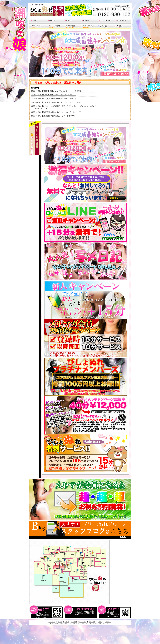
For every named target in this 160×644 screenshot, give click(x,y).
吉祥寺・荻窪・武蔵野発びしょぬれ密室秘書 (69, 560)
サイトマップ (107, 624)
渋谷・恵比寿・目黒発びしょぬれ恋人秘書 (82, 567)
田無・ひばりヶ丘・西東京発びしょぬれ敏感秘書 (65, 554)
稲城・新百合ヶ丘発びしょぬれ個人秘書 (62, 570)
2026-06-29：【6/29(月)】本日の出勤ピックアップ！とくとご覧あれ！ (57, 102)
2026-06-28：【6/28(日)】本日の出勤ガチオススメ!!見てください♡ (56, 112)
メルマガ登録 (63, 624)
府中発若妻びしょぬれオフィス (61, 565)
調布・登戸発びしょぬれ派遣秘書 (71, 563)
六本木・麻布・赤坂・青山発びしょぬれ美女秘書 (85, 567)
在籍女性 (67, 622)
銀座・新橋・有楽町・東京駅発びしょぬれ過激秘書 (93, 561)
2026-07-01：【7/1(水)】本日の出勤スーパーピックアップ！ (54, 95)
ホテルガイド (108, 622)
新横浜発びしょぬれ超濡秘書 (70, 588)
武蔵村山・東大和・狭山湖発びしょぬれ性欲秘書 (52, 553)
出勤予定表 (74, 622)
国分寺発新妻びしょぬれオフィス (60, 561)
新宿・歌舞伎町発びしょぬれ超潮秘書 (84, 558)
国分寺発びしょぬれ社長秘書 (59, 559)
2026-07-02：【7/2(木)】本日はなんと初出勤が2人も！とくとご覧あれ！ (58, 91)
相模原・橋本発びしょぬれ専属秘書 (44, 576)
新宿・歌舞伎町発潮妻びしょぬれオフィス (83, 563)
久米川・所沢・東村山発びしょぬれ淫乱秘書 (57, 553)
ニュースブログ (83, 624)
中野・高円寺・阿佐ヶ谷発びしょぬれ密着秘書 (80, 559)
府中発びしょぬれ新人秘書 (57, 564)
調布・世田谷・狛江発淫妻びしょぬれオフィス (66, 567)
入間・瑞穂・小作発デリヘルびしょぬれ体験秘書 (80, 10)
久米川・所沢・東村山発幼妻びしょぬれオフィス (58, 550)
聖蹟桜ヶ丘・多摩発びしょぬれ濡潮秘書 (55, 571)
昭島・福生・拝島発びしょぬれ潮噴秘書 (45, 558)
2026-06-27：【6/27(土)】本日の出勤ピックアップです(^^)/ (53, 116)
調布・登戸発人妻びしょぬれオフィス (68, 565)
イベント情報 (92, 622)
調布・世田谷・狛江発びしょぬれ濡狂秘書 (78, 570)
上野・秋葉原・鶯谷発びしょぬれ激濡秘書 (93, 553)
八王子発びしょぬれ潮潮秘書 (39, 564)
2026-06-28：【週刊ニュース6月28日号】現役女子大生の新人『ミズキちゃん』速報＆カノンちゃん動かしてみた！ (64, 107)
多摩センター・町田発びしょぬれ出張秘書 (50, 569)
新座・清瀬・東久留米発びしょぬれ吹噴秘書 (68, 547)
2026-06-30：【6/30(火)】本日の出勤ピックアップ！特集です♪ (54, 99)
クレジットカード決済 (95, 624)
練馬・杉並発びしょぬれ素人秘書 (76, 553)
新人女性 (60, 622)
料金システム (83, 622)
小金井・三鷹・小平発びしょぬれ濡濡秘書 (65, 560)
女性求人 (100, 622)
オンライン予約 (54, 624)
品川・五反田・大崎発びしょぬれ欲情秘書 (86, 571)
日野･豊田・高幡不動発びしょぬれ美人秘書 (48, 565)
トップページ (52, 622)
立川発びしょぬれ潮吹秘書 (49, 558)
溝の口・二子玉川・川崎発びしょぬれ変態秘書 (74, 578)
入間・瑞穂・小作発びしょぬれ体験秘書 (49, 549)
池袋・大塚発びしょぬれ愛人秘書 (81, 553)
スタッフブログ (73, 624)
